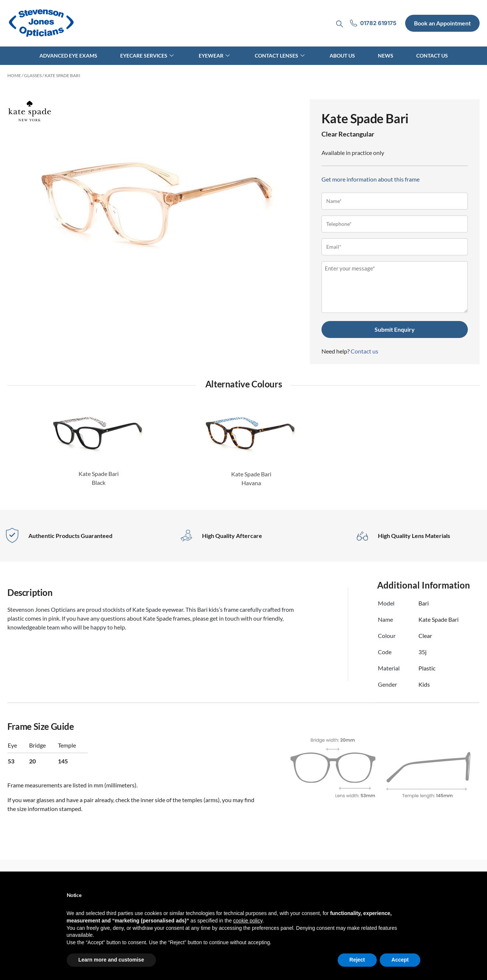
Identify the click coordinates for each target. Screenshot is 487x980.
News (386, 56)
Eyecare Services (147, 56)
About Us (342, 56)
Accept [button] (400, 960)
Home (14, 75)
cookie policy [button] (248, 921)
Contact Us (432, 56)
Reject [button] (357, 960)
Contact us (364, 351)
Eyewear (214, 56)
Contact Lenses (280, 56)
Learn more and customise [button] (111, 960)
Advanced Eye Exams (68, 56)
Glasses (33, 75)
